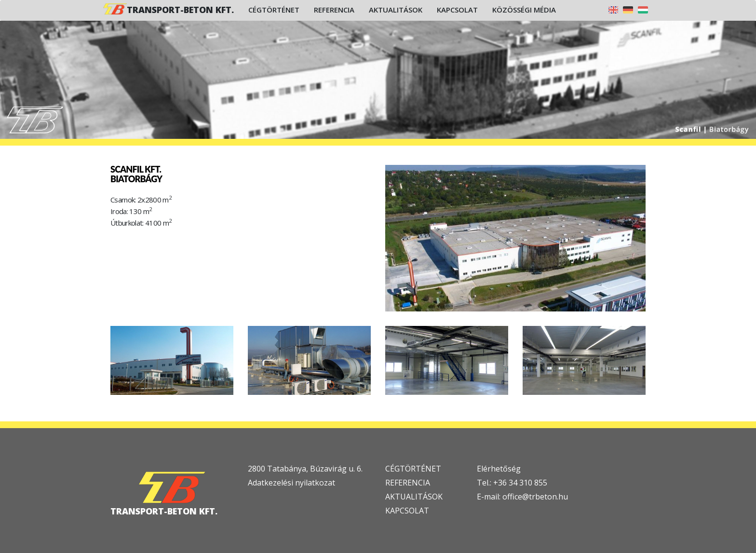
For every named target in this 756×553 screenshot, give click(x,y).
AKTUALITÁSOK (414, 497)
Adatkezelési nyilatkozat (291, 483)
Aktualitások (396, 10)
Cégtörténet (274, 10)
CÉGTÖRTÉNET (413, 469)
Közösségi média (524, 10)
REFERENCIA (408, 483)
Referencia (334, 10)
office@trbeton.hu (535, 497)
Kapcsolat (457, 10)
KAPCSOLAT (407, 511)
